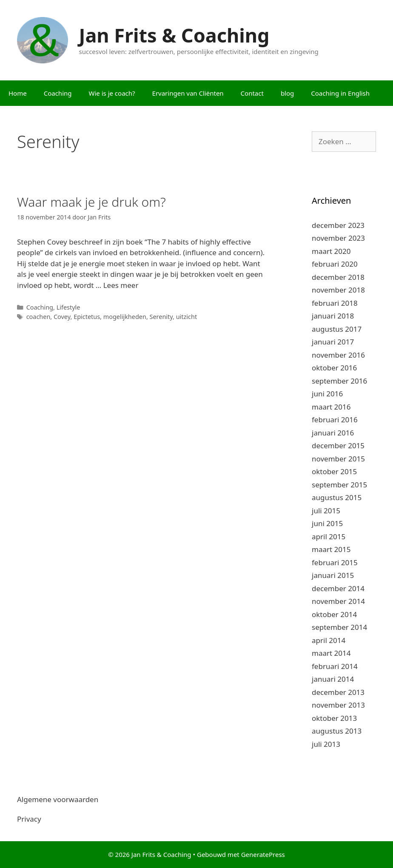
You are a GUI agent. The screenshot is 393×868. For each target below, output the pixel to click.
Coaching (58, 93)
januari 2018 (333, 316)
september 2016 (339, 381)
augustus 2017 (337, 329)
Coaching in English (340, 93)
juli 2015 (326, 511)
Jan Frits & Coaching (174, 35)
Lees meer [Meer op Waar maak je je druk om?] (121, 285)
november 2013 (338, 705)
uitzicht (187, 317)
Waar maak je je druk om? (91, 202)
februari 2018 (335, 303)
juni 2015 (327, 523)
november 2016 (338, 355)
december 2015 (338, 445)
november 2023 (338, 238)
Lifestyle (68, 307)
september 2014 (339, 627)
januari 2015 (333, 575)
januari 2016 (333, 433)
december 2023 (338, 225)
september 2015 (339, 485)
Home (18, 93)
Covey (62, 317)
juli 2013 (326, 744)
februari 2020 (335, 264)
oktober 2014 (334, 614)
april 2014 (329, 640)
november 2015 (338, 459)
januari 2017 (333, 342)
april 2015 (329, 536)
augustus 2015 (337, 497)
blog (287, 93)
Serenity (161, 317)
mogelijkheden (125, 317)
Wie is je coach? (112, 93)
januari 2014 (333, 679)
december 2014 (338, 588)
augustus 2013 (337, 731)
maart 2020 (331, 251)
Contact (252, 93)
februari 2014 (335, 666)
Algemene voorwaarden (58, 799)
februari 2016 (335, 420)
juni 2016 (327, 394)
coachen (38, 317)
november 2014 (338, 601)
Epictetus (87, 317)
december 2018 (338, 277)
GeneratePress (263, 854)
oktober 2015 (334, 471)
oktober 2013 (334, 718)
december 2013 (338, 692)
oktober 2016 (334, 368)
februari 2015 (335, 562)
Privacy (29, 819)
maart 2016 (331, 407)
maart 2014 (331, 653)
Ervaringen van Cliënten (188, 93)
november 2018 (338, 290)
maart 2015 (331, 549)
